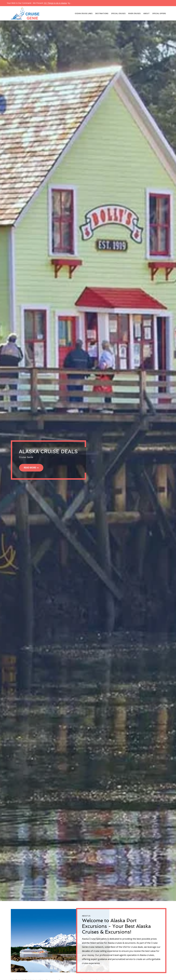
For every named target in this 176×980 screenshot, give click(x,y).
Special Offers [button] (159, 13)
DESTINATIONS (102, 13)
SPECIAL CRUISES (118, 13)
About (146, 13)
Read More (30, 468)
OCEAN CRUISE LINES (84, 13)
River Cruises (134, 13)
